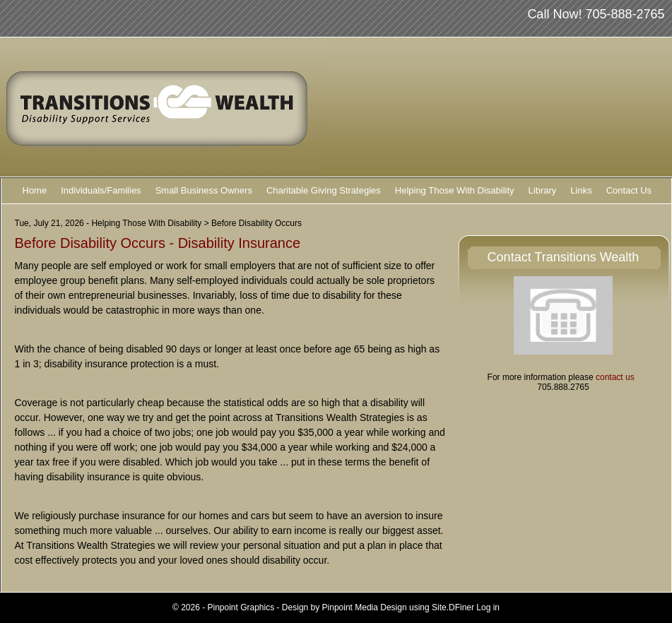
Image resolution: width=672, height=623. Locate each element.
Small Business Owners (204, 190)
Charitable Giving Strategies (324, 190)
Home (35, 190)
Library (543, 190)
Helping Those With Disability (455, 190)
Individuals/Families (101, 190)
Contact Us (629, 190)
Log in (488, 607)
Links (581, 190)
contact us (615, 377)
